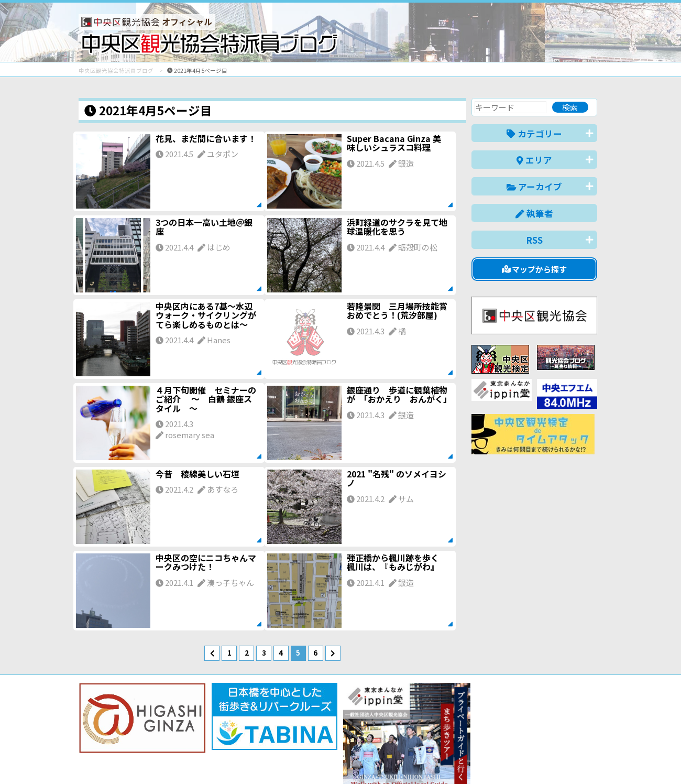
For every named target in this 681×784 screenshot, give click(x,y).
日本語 (416, 760)
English (453, 760)
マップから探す (535, 269)
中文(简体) (496, 760)
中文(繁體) (544, 760)
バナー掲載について (118, 738)
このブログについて (205, 738)
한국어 (585, 760)
